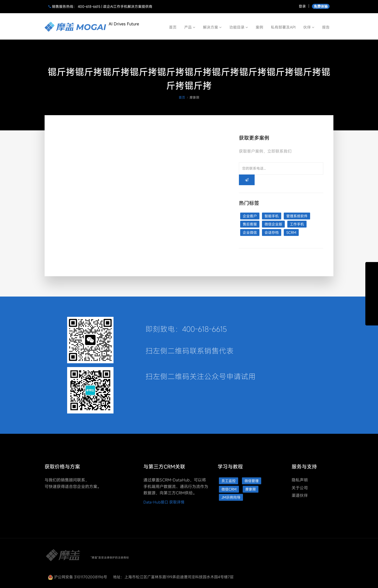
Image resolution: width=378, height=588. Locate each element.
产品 (190, 27)
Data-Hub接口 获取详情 (164, 502)
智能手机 (272, 216)
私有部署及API (283, 27)
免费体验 (321, 6)
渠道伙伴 (300, 495)
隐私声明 (300, 480)
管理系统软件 (297, 216)
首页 (173, 27)
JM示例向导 (231, 497)
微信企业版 (273, 224)
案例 (259, 27)
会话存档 (272, 232)
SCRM (291, 232)
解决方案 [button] (212, 27)
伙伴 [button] (309, 27)
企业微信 (250, 232)
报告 (326, 27)
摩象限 (251, 489)
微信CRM (229, 489)
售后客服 (250, 224)
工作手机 (297, 224)
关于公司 (300, 488)
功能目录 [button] (239, 27)
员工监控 (229, 481)
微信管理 (252, 481)
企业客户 (250, 216)
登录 (302, 6)
